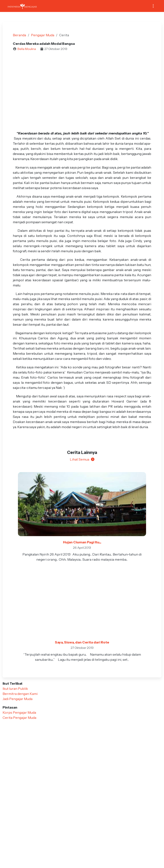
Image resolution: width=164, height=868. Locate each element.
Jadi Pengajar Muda (18, 699)
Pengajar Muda (43, 35)
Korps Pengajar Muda (19, 712)
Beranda (19, 35)
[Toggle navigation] (153, 6)
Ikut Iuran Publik (15, 689)
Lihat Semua (82, 459)
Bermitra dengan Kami (20, 694)
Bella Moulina (27, 49)
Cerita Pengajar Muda (19, 718)
